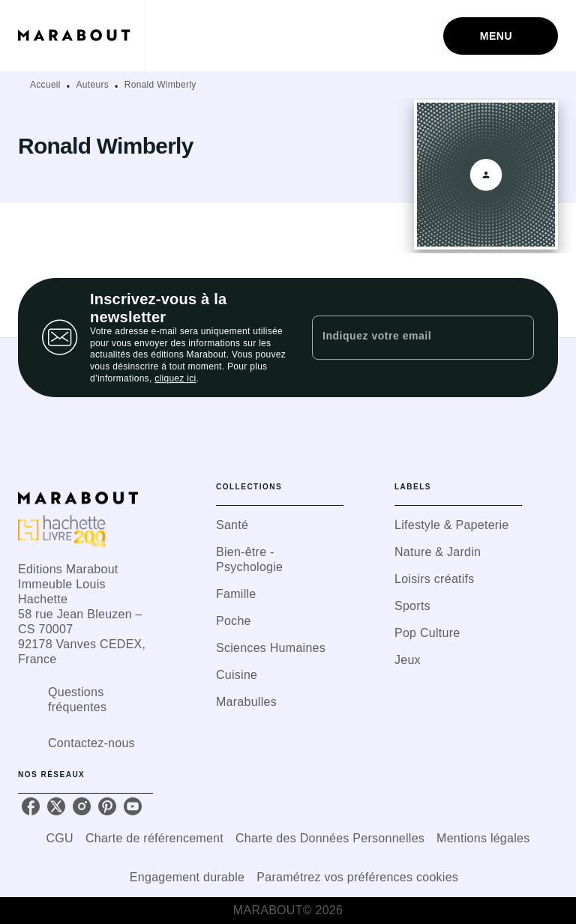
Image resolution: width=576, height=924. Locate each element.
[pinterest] (107, 806)
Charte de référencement (154, 838)
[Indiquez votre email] (404, 337)
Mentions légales (483, 838)
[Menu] (501, 36)
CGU (60, 838)
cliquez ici (175, 379)
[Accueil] (81, 36)
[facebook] (31, 806)
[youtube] (133, 806)
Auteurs (93, 85)
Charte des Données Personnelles (330, 838)
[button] (280, 525)
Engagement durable (187, 877)
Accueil (45, 85)
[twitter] (56, 806)
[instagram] (82, 806)
